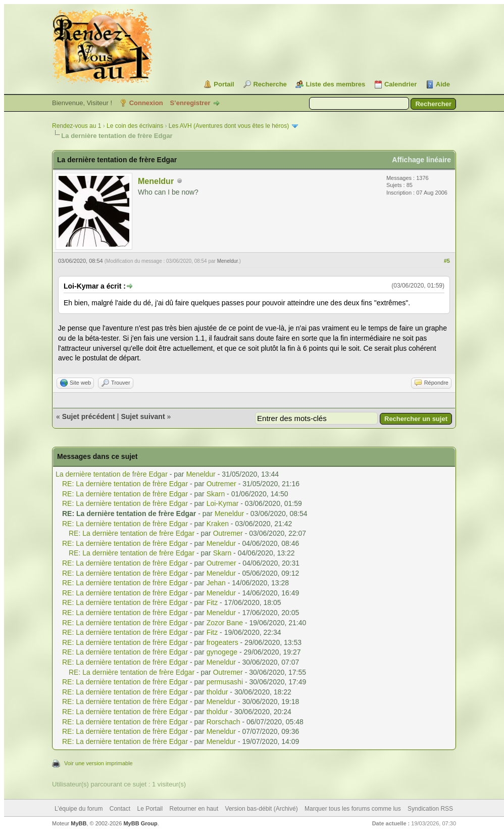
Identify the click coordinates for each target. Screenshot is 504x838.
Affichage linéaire (421, 160)
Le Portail (150, 809)
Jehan (216, 583)
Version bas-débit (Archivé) (262, 809)
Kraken (218, 524)
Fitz (212, 602)
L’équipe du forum (79, 809)
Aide (443, 84)
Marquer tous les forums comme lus (353, 809)
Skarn (216, 494)
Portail (224, 84)
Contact (120, 809)
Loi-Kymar (223, 503)
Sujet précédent (89, 416)
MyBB (79, 823)
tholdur (217, 692)
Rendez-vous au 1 (77, 126)
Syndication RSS (430, 809)
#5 (447, 261)
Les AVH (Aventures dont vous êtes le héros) (229, 126)
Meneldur (156, 181)
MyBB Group (140, 823)
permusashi (225, 682)
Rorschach (223, 722)
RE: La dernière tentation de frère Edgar (125, 484)
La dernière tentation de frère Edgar (112, 474)
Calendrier (400, 84)
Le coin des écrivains (135, 126)
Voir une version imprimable (98, 763)
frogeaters (222, 642)
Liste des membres (335, 84)
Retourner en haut (194, 809)
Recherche (270, 84)
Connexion (146, 103)
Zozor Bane (225, 623)
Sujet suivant (143, 416)
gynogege (222, 652)
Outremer (221, 484)
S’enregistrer (190, 103)
